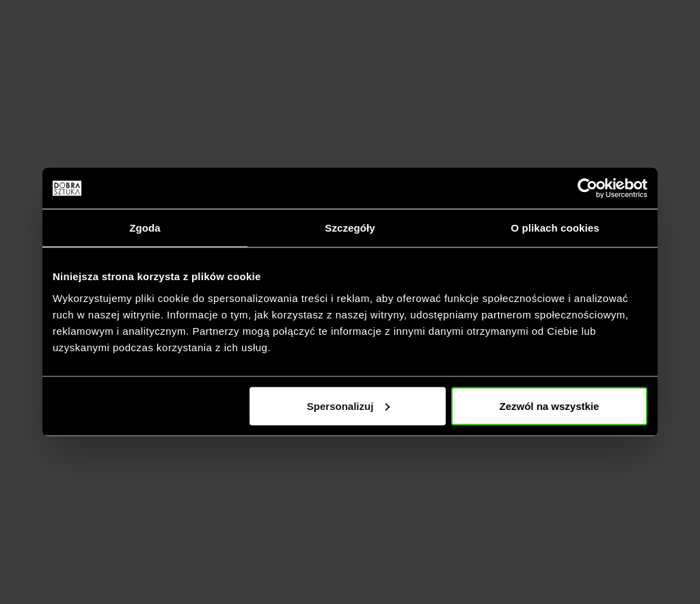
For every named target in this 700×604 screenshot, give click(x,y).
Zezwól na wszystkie (550, 406)
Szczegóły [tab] (350, 228)
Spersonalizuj (349, 406)
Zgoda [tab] (145, 228)
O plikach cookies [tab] (555, 228)
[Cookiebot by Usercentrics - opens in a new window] (588, 189)
